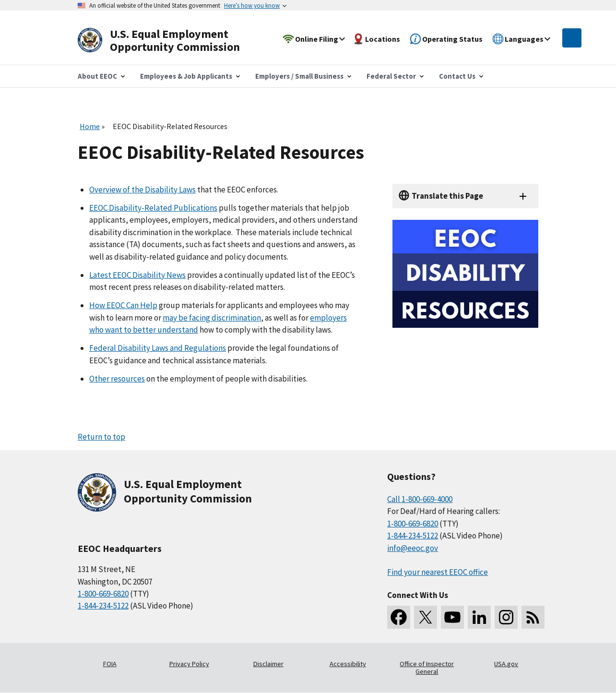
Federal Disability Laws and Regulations (158, 348)
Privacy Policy (189, 664)
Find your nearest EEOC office (438, 572)
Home (90, 126)
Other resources (117, 379)
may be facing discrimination (212, 318)
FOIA (110, 664)
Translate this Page (447, 196)
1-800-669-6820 (103, 594)
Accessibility (348, 664)
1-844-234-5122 (103, 606)
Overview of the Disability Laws (142, 190)
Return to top (101, 437)
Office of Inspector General (427, 668)
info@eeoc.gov (413, 548)
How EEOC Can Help (123, 305)
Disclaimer (268, 664)
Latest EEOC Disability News (137, 275)
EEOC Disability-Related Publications (153, 208)
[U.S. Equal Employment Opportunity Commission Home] (170, 41)
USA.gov (506, 664)
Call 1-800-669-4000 (420, 499)
